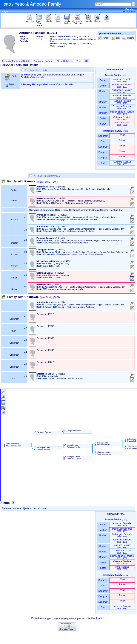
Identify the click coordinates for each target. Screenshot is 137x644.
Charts (49, 20)
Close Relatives (65, 61)
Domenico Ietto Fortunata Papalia (72, 446)
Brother (103, 91)
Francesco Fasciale (42, 432)
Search (98, 20)
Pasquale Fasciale (122, 102)
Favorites (130, 9)
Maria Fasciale (122, 124)
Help (107, 20)
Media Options (68, 21)
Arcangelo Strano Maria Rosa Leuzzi (72, 458)
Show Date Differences (46, 176)
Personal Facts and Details (16, 61)
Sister (103, 118)
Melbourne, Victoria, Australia (59, 84)
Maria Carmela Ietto (122, 86)
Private (122, 136)
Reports (88, 20)
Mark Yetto (98, 618)
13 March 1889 (28, 75)
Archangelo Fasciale (122, 91)
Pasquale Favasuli (72, 431)
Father (103, 80)
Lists (58, 20)
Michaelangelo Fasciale (122, 113)
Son (103, 141)
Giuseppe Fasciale (122, 107)
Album (50, 61)
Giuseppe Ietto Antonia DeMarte (102, 444)
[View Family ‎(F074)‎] (50, 297)
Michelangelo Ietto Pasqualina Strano (42, 448)
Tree (79, 61)
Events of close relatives (37, 70)
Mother (103, 86)
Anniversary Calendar (78, 21)
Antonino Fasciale (122, 80)
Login (5, 11)
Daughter (103, 136)
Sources (38, 61)
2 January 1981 (29, 84)
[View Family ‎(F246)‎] (48, 182)
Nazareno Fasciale (122, 163)
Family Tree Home (39, 22)
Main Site (30, 20)
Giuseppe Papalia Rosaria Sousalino (102, 453)
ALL (87, 61)
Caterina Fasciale (122, 118)
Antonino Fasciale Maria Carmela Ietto (12, 445)
